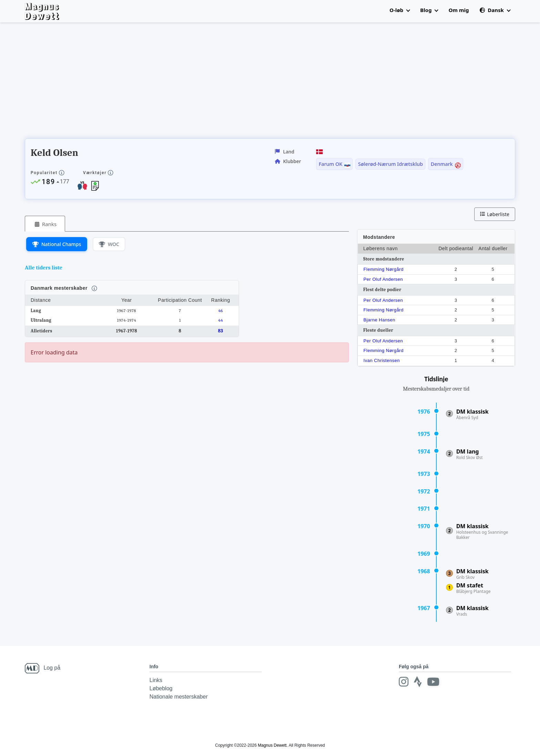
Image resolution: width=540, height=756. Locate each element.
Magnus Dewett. (273, 745)
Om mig (459, 10)
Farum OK (330, 164)
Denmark (442, 164)
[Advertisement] (150, 83)
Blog (429, 10)
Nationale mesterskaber (179, 697)
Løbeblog (161, 688)
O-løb (400, 10)
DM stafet (470, 585)
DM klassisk (473, 412)
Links (156, 680)
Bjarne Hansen (379, 320)
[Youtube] (433, 682)
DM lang (468, 451)
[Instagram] (404, 682)
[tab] (45, 224)
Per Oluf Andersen (383, 279)
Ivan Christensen (382, 360)
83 (221, 331)
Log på (52, 668)
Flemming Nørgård (383, 269)
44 (221, 320)
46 (221, 311)
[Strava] (418, 682)
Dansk (495, 10)
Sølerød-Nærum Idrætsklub (391, 164)
